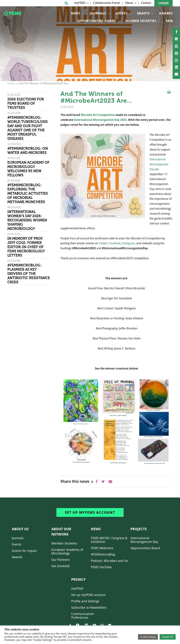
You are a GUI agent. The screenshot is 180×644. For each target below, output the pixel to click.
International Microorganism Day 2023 (100, 120)
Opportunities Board (145, 548)
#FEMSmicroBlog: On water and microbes (28, 151)
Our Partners (61, 560)
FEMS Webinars (102, 548)
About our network (61, 532)
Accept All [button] (168, 637)
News (75, 13)
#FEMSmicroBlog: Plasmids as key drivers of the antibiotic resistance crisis (29, 274)
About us (20, 529)
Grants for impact (24, 551)
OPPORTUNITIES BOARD (97, 21)
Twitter (103, 243)
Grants (143, 13)
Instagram (128, 243)
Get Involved (60, 566)
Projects (139, 529)
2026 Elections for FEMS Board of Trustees (26, 103)
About (129, 3)
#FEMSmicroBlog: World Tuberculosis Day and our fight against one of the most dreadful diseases (28, 128)
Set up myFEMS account (90, 512)
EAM (169, 21)
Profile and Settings (85, 601)
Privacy (78, 579)
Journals (98, 13)
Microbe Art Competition (98, 115)
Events (121, 13)
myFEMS (80, 3)
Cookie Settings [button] (148, 637)
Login (163, 3)
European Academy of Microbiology (67, 551)
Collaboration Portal (107, 3)
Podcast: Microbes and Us (109, 561)
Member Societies (141, 21)
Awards (166, 13)
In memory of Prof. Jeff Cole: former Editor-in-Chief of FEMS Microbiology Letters (26, 247)
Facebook (115, 243)
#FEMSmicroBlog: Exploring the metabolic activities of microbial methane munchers (28, 193)
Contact (146, 3)
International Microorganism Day (159, 164)
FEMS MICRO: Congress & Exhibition (109, 540)
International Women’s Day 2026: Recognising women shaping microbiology (27, 220)
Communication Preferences (83, 616)
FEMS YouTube (101, 567)
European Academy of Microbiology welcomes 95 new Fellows (28, 169)
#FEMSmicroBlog (103, 554)
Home (11, 83)
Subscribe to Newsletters (89, 608)
